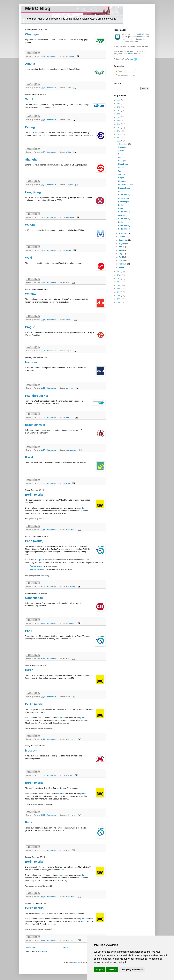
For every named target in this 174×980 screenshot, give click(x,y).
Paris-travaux (36, 566)
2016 (119, 134)
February (123, 264)
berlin (68, 530)
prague (68, 351)
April (121, 257)
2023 (119, 111)
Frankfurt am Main (38, 396)
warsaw (69, 320)
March (122, 261)
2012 (119, 275)
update (82, 508)
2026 (119, 100)
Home (65, 947)
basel (68, 483)
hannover (69, 388)
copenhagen (70, 623)
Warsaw (31, 294)
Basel (29, 457)
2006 (119, 296)
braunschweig (71, 450)
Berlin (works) (35, 495)
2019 (119, 124)
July (121, 247)
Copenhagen (34, 598)
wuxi (67, 282)
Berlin (29, 670)
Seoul (29, 99)
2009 (119, 285)
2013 (119, 272)
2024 (119, 107)
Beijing (30, 127)
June (121, 250)
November (123, 233)
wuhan (68, 250)
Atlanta (30, 64)
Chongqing (33, 34)
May (121, 254)
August (122, 244)
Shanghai (32, 160)
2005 (119, 299)
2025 (119, 104)
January (122, 267)
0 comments (51, 56)
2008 (119, 289)
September (123, 240)
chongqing (70, 56)
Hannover (32, 362)
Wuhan (30, 225)
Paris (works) (34, 541)
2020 (119, 121)
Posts (119, 71)
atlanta (68, 88)
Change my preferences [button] (132, 970)
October (122, 237)
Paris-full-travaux (38, 569)
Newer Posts (31, 947)
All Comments (122, 76)
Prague (30, 327)
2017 (119, 131)
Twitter (130, 59)
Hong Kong (33, 192)
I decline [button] (112, 970)
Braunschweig (35, 425)
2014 (119, 141)
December (123, 144)
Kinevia (77, 963)
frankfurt (69, 417)
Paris (29, 631)
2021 (119, 117)
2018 (119, 128)
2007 (119, 292)
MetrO (142, 34)
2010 (119, 282)
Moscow (31, 750)
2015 (119, 138)
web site (130, 54)
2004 (119, 302)
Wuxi (29, 258)
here (61, 508)
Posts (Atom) (41, 951)
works (73, 530)
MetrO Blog (38, 8)
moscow (69, 775)
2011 (119, 279)
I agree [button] (100, 970)
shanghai (69, 185)
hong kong (70, 217)
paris (68, 586)
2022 (119, 114)
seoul (68, 120)
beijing (68, 152)
